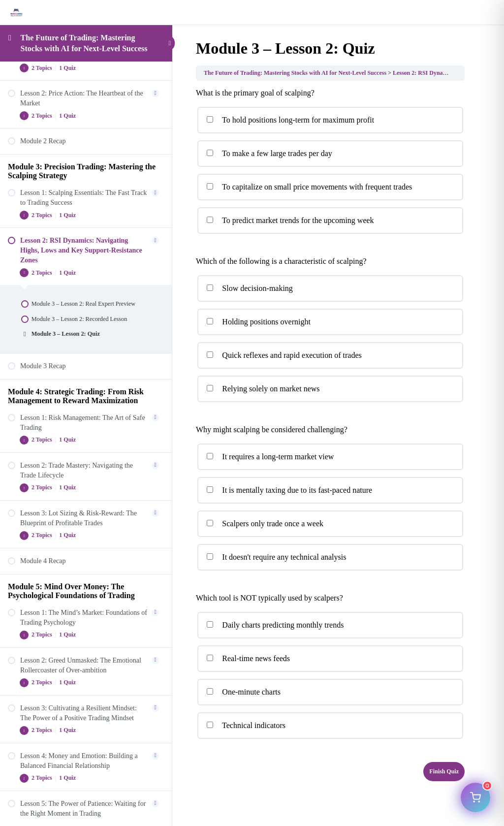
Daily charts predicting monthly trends (275, 625)
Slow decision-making (250, 288)
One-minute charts (243, 692)
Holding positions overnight (258, 322)
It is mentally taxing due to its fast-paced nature (289, 490)
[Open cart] (475, 797)
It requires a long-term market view (270, 457)
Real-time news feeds (248, 658)
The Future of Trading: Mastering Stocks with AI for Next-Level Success (295, 73)
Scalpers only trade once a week (265, 524)
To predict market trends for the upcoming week (290, 220)
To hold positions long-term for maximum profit (290, 120)
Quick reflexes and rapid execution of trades (284, 355)
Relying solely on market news (263, 389)
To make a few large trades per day (269, 153)
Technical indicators (246, 725)
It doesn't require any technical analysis (276, 557)
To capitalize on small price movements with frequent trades (309, 187)
